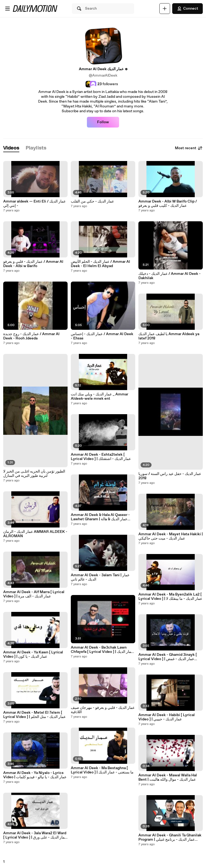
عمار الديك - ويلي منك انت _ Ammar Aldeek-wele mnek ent (100, 396)
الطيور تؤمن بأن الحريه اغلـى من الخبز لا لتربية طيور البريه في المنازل (34, 474)
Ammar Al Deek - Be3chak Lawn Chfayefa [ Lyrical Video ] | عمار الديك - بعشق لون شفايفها (102, 650)
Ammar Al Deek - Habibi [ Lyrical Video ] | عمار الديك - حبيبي (167, 717)
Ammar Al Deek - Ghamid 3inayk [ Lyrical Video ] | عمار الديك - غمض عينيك (168, 657)
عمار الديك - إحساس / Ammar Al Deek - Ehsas (102, 336)
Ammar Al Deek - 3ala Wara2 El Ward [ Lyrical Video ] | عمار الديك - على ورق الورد (35, 835)
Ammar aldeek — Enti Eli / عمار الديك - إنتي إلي (34, 204)
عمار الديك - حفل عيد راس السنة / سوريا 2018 (170, 476)
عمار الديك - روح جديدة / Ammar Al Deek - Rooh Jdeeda (31, 336)
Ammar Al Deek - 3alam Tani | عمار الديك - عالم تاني (100, 577)
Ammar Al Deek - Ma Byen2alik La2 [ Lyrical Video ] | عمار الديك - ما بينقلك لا (170, 597)
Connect (187, 9)
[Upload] (165, 9)
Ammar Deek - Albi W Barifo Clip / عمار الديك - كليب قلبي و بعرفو (168, 204)
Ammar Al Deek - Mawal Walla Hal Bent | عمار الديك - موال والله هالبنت (168, 777)
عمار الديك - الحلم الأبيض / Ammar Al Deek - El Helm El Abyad (100, 264)
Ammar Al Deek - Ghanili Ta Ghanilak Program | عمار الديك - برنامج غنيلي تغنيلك (170, 837)
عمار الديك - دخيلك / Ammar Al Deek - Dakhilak (170, 276)
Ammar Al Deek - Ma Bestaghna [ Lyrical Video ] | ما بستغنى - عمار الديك (102, 770)
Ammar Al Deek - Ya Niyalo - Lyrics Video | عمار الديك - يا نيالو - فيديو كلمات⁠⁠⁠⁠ (35, 775)
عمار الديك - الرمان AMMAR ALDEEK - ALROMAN (35, 534)
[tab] (11, 148)
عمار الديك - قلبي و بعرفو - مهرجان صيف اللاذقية (103, 710)
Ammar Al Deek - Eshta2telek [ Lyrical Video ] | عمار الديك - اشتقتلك (101, 457)
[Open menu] (8, 9)
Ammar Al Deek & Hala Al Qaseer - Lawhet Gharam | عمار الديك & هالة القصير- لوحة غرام (100, 517)
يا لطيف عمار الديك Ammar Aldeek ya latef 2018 (169, 336)
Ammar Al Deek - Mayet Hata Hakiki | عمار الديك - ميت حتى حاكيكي (171, 536)
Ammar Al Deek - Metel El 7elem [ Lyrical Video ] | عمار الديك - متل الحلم (34, 715)
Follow (103, 122)
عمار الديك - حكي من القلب (92, 201)
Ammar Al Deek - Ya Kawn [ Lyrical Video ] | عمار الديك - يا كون (33, 654)
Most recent (189, 148)
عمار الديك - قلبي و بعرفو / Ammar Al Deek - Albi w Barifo (33, 264)
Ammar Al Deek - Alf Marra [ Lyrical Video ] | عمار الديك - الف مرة (34, 594)
